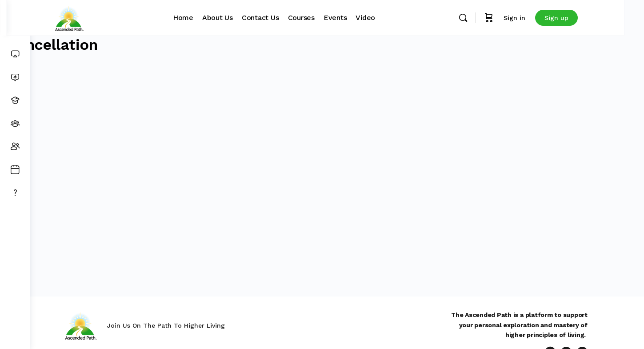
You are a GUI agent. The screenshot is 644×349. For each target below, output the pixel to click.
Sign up (578, 18)
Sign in (536, 18)
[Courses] (15, 100)
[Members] (15, 147)
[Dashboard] (15, 54)
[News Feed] (15, 77)
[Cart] (511, 18)
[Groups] (15, 124)
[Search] (485, 18)
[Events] (15, 170)
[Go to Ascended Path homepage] (91, 17)
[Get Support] (15, 193)
